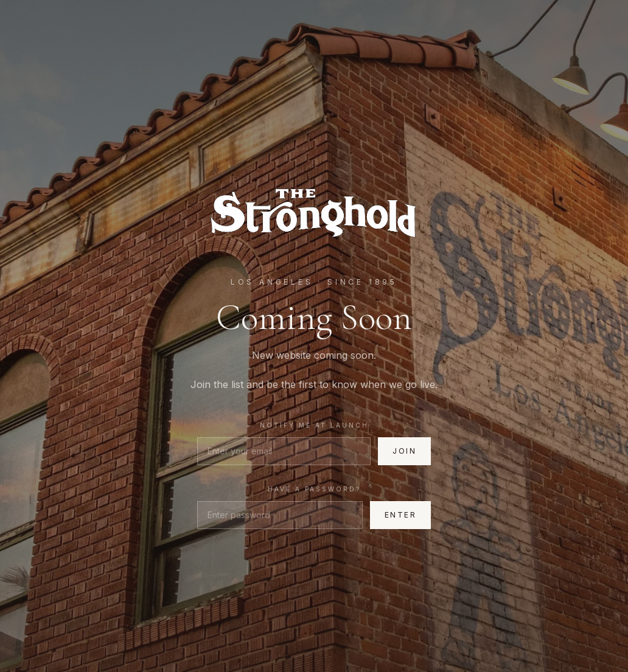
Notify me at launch (314, 425)
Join (404, 451)
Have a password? (314, 489)
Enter (400, 515)
